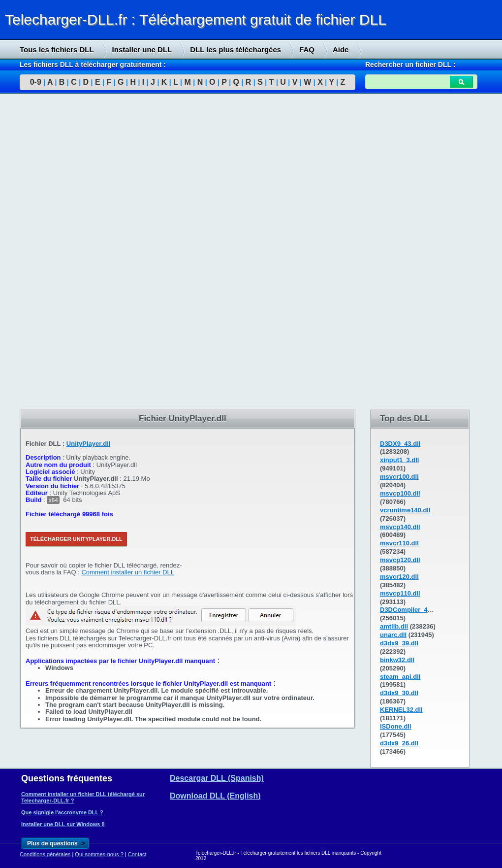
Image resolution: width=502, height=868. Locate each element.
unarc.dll (393, 635)
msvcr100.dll (399, 477)
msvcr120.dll (399, 577)
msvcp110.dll (400, 593)
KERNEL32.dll (401, 710)
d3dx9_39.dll (399, 643)
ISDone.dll (396, 726)
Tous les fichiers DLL (57, 50)
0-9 (36, 82)
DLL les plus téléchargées (235, 50)
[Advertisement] (74, 252)
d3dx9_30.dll (399, 693)
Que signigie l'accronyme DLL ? (62, 812)
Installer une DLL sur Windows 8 (63, 824)
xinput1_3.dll (399, 460)
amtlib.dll (394, 626)
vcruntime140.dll (405, 510)
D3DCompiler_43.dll (410, 610)
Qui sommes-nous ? (99, 854)
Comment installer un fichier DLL (128, 572)
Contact (137, 854)
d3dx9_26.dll (399, 743)
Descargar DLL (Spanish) (217, 778)
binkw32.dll (397, 660)
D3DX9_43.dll (400, 444)
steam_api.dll (400, 677)
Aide (341, 50)
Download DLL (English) (215, 796)
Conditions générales (45, 854)
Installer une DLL (142, 50)
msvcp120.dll (400, 560)
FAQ (307, 50)
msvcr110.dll (399, 543)
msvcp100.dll (400, 493)
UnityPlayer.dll (89, 444)
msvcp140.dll (400, 527)
